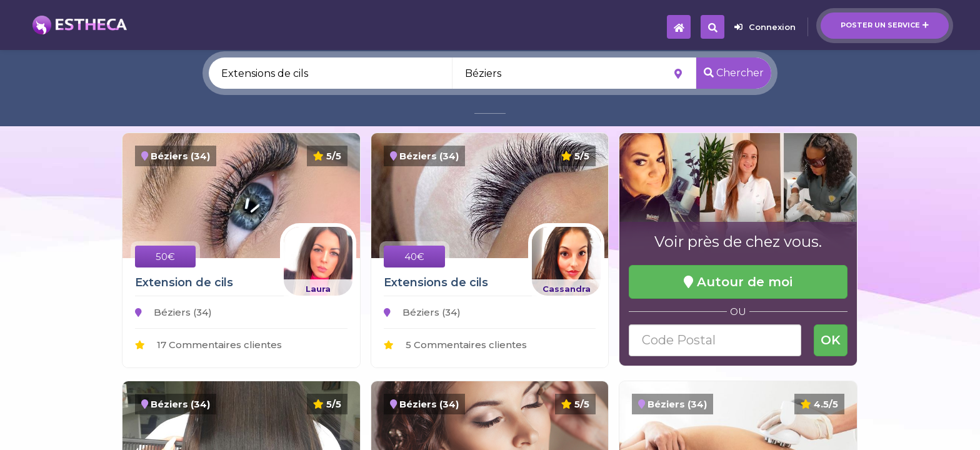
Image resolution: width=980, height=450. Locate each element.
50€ (165, 257)
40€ (414, 257)
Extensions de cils (436, 282)
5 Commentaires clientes (455, 345)
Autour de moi (738, 282)
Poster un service (885, 25)
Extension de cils (184, 282)
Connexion (765, 27)
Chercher (734, 73)
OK (831, 340)
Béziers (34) (173, 312)
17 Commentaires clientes (208, 345)
